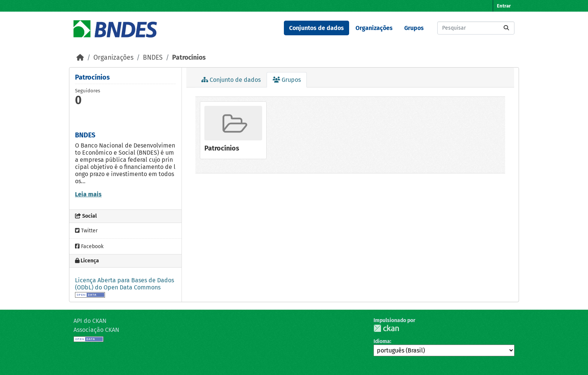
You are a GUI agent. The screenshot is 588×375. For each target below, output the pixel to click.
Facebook (89, 246)
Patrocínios (189, 58)
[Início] (80, 58)
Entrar (504, 6)
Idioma (382, 341)
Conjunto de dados (231, 80)
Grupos (414, 28)
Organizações (374, 28)
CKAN (386, 328)
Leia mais (88, 194)
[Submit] (506, 28)
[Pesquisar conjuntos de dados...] (476, 28)
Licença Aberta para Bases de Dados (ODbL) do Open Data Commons (124, 284)
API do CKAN (90, 321)
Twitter (86, 231)
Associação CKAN (96, 330)
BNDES (153, 58)
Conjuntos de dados (316, 28)
